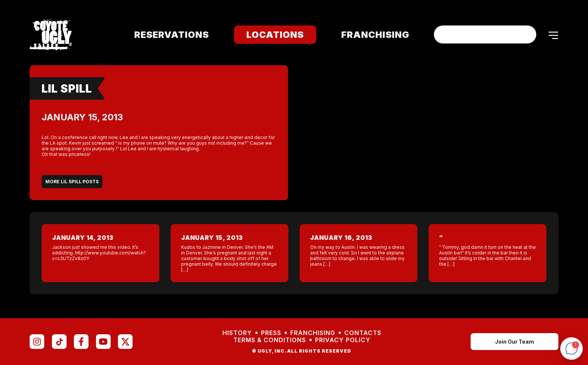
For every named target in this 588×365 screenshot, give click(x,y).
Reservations (167, 35)
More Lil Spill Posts (72, 182)
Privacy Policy (343, 340)
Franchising (370, 35)
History (237, 333)
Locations (270, 35)
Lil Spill (67, 88)
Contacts (363, 333)
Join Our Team (514, 342)
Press (271, 333)
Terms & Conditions (270, 340)
